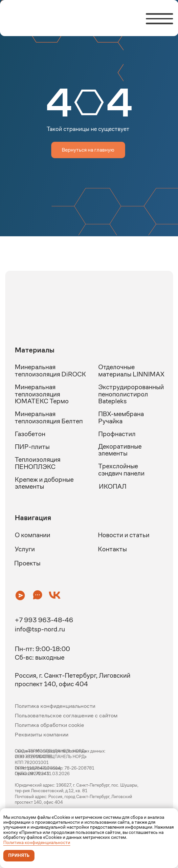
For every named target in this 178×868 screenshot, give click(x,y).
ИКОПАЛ (113, 486)
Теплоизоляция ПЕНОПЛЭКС (38, 463)
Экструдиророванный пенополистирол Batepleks (131, 394)
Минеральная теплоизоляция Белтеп (49, 417)
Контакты (112, 549)
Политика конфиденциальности (37, 842)
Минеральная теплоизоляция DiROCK (50, 370)
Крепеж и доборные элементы (44, 483)
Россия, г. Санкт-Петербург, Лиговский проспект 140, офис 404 (73, 680)
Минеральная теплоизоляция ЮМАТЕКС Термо (42, 394)
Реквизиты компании (42, 734)
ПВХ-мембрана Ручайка (121, 417)
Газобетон (30, 434)
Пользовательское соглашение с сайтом (66, 715)
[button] (20, 595)
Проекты (27, 563)
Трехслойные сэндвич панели (121, 470)
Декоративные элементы (120, 450)
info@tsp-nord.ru (40, 629)
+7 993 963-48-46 (44, 620)
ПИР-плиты (32, 447)
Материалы (35, 350)
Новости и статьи (124, 535)
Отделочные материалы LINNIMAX (131, 370)
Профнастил (117, 434)
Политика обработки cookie (49, 725)
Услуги (25, 549)
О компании (33, 535)
